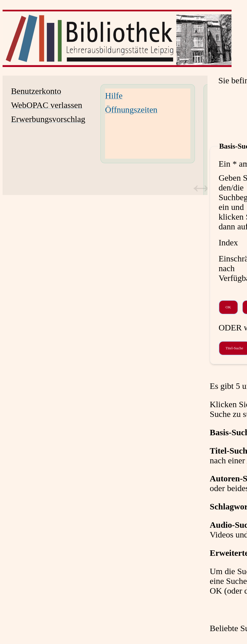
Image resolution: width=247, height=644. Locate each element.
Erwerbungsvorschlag (48, 119)
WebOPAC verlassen (47, 105)
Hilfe (114, 95)
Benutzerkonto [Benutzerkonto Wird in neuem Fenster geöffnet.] (36, 91)
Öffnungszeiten (131, 110)
